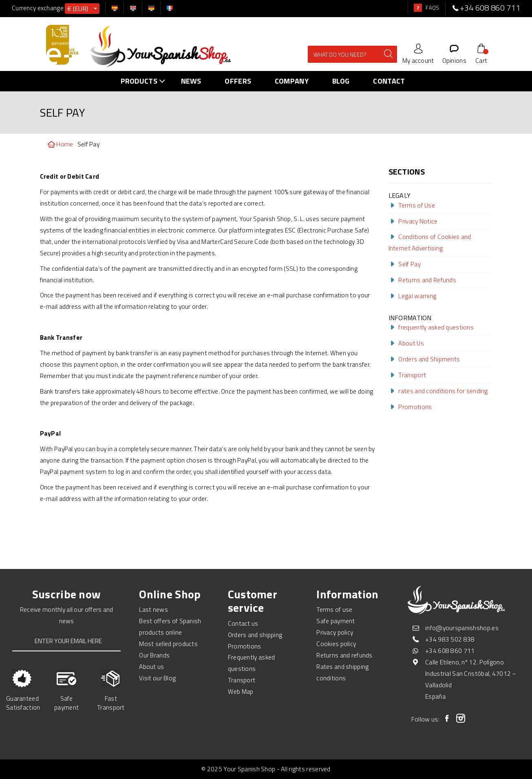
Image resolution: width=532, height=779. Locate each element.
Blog (341, 81)
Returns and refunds (344, 655)
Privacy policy (335, 632)
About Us (406, 343)
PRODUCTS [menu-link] (145, 81)
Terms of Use (412, 205)
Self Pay (405, 264)
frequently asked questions (431, 327)
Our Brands (154, 655)
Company (292, 81)
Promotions (410, 407)
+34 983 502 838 (450, 639)
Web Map (241, 691)
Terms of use (334, 609)
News (191, 81)
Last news (153, 609)
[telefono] (456, 8)
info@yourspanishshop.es (462, 628)
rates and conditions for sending (438, 391)
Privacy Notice (413, 221)
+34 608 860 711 (450, 651)
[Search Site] (349, 54)
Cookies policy (336, 644)
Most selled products (168, 644)
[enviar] (382, 54)
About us (151, 666)
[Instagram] (461, 718)
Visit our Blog (157, 678)
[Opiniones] (454, 53)
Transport (407, 375)
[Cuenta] (418, 53)
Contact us (243, 623)
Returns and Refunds (423, 280)
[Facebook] (447, 718)
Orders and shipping (255, 635)
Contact (389, 81)
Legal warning (413, 296)
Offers (238, 81)
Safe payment (336, 621)
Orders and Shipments (424, 359)
